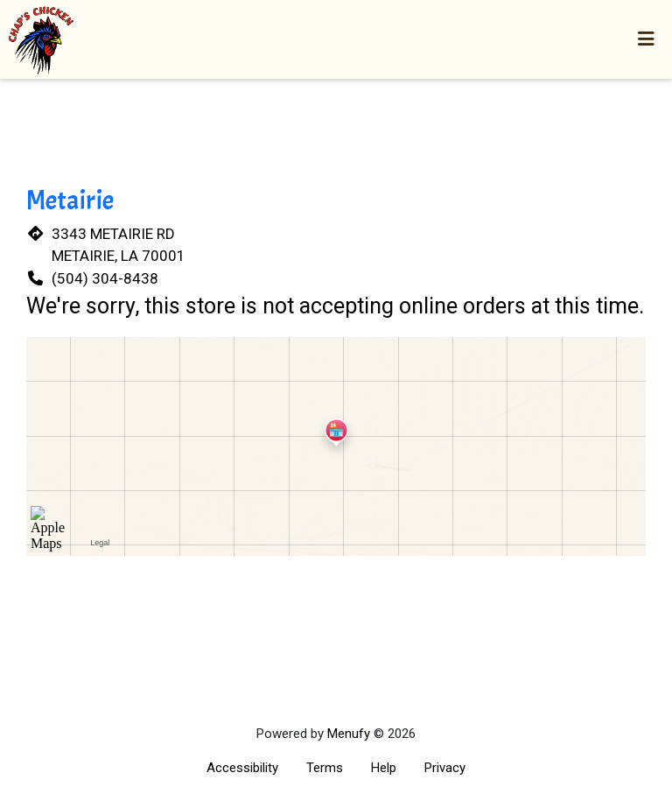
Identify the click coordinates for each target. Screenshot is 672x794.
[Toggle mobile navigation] (646, 39)
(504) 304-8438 (105, 278)
